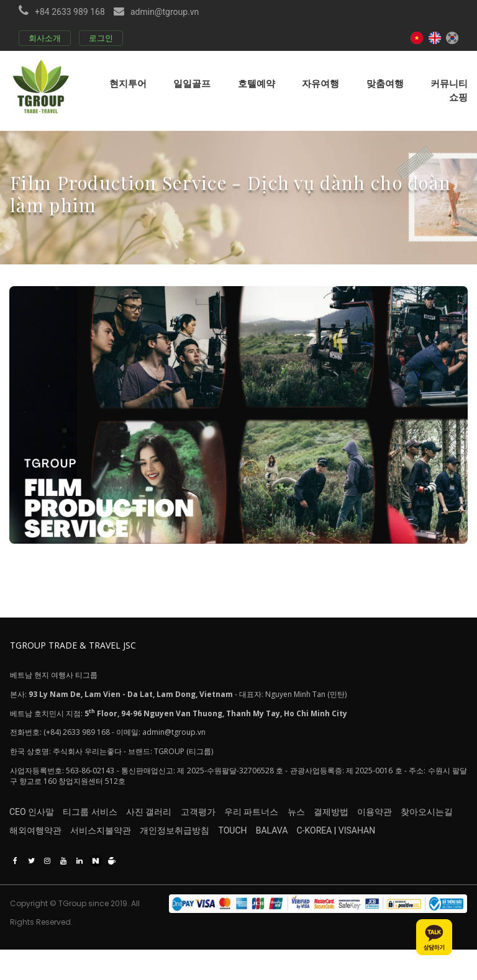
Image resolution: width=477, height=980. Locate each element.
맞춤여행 (385, 83)
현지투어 (128, 83)
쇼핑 (458, 97)
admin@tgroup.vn (165, 12)
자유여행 (320, 83)
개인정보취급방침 (201, 856)
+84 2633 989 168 (70, 12)
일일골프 (192, 83)
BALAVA (324, 856)
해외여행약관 (35, 856)
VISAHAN (421, 856)
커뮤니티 (449, 83)
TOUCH (271, 856)
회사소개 (45, 38)
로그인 (101, 38)
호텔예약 (257, 83)
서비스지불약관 (114, 856)
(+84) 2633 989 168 (77, 747)
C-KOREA (379, 856)
